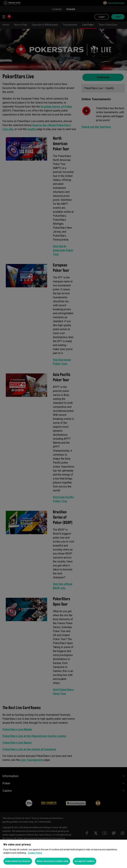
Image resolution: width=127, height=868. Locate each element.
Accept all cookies (84, 861)
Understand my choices (18, 861)
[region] (63, 854)
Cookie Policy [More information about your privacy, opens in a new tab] (35, 853)
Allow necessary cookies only (53, 861)
